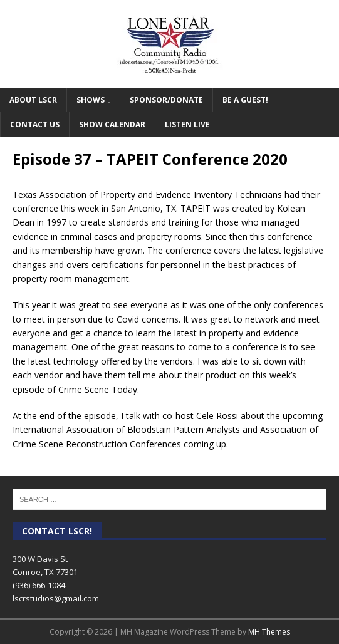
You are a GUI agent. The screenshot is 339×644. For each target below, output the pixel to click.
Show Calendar (112, 124)
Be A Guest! (245, 100)
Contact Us (35, 124)
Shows (91, 100)
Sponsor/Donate (166, 100)
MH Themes (269, 632)
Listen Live (187, 124)
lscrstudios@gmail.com (56, 598)
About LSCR (33, 100)
